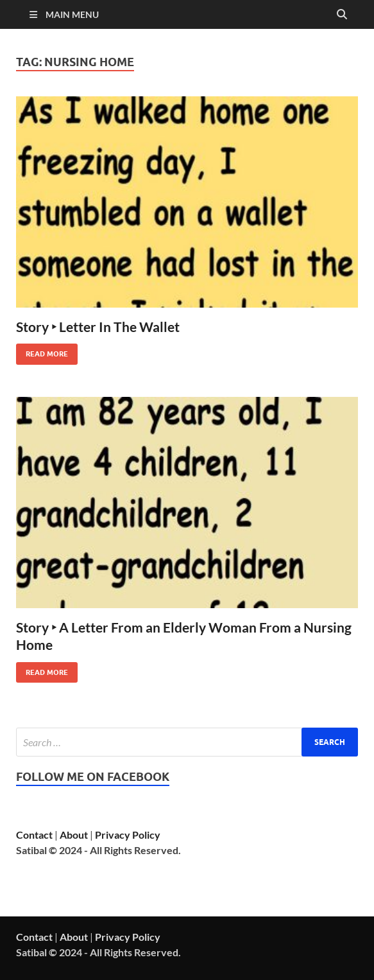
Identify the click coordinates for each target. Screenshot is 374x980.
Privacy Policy (128, 835)
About (74, 835)
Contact (34, 835)
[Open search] (342, 15)
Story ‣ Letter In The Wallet (98, 327)
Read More (42, 351)
